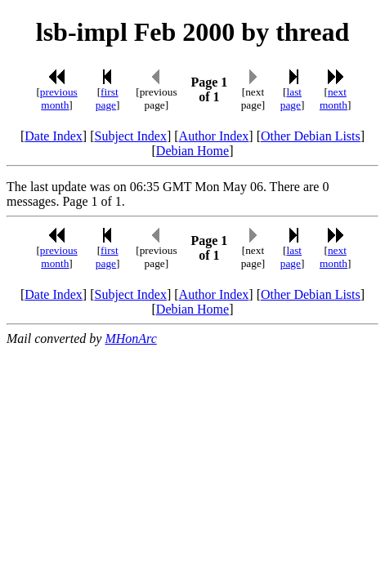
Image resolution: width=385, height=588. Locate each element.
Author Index (214, 136)
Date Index (54, 136)
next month (334, 98)
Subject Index (131, 136)
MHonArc (130, 339)
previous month (59, 98)
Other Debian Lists (311, 136)
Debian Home (192, 151)
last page (291, 98)
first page (107, 98)
